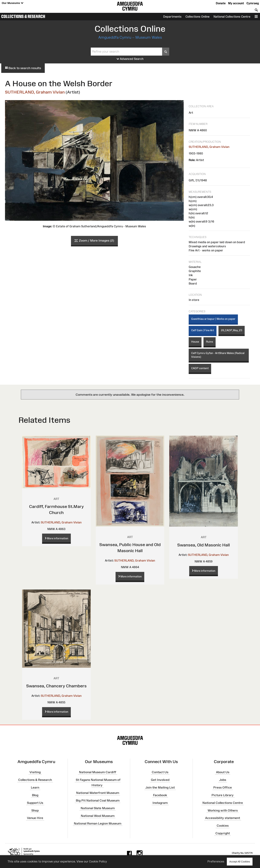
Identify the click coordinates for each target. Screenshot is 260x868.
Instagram (160, 803)
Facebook (160, 795)
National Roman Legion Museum (98, 823)
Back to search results (23, 68)
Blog (35, 795)
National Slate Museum (98, 808)
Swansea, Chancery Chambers (56, 686)
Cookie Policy (98, 861)
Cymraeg (253, 3)
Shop (35, 810)
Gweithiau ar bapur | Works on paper (213, 319)
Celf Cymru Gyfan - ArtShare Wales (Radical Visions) (218, 355)
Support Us (35, 803)
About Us (223, 772)
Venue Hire (35, 818)
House (195, 342)
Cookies (223, 826)
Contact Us (160, 772)
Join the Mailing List (160, 787)
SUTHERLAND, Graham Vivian (35, 92)
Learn (35, 787)
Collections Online (197, 17)
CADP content (200, 368)
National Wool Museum (98, 816)
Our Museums (13, 3)
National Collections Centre (232, 17)
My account (236, 3)
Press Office (223, 787)
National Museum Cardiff (98, 772)
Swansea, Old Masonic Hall (204, 545)
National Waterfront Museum (98, 793)
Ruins (210, 342)
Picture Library (223, 795)
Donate (221, 3)
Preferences (216, 861)
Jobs (223, 780)
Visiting (35, 772)
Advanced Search (130, 59)
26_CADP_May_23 (232, 330)
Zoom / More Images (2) (94, 241)
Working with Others (223, 810)
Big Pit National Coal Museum (98, 800)
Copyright (223, 833)
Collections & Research (23, 16)
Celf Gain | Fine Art (203, 330)
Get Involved (160, 780)
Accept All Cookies (240, 861)
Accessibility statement (223, 818)
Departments (172, 17)
